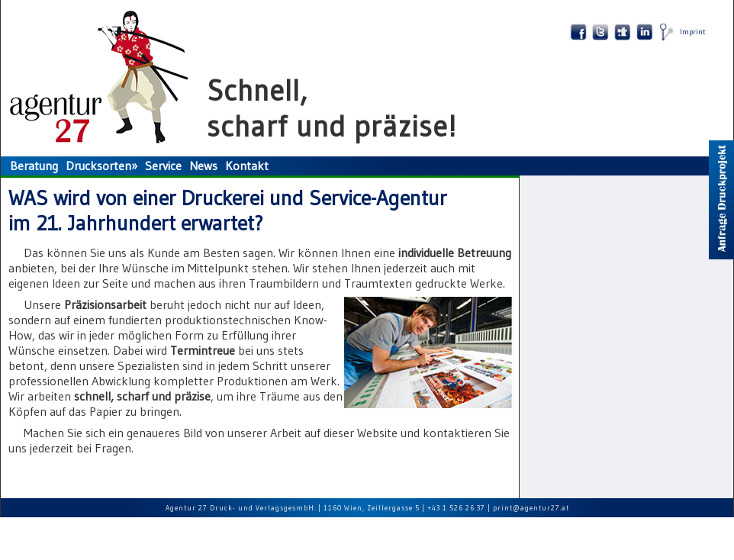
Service (163, 166)
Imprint (693, 32)
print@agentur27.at (531, 508)
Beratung (34, 166)
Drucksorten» (101, 166)
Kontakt (247, 166)
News (203, 166)
